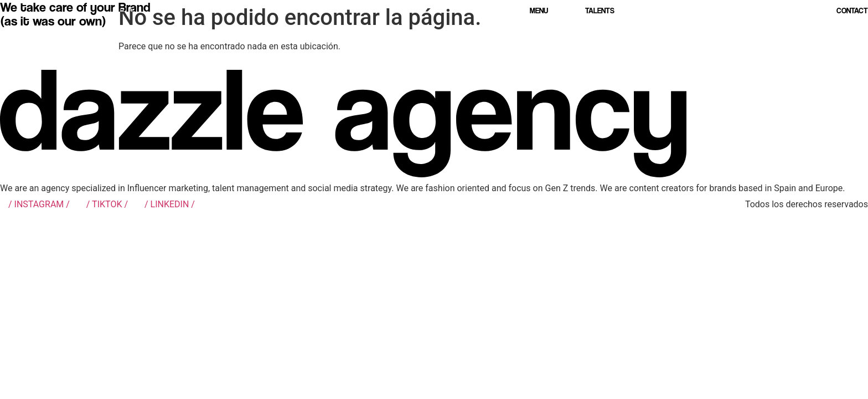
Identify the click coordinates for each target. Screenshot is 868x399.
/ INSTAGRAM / (39, 204)
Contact (852, 10)
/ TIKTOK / (107, 204)
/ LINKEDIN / (170, 204)
